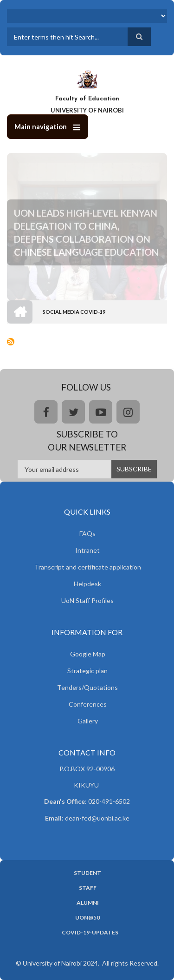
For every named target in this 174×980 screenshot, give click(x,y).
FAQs (87, 533)
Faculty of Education (87, 99)
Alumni (88, 903)
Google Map (88, 654)
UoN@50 (87, 918)
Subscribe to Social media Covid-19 (11, 342)
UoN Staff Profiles (87, 600)
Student (87, 873)
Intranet (87, 550)
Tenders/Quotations (87, 687)
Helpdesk (87, 584)
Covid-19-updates (90, 933)
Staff (88, 888)
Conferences (88, 704)
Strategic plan (87, 671)
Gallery (88, 721)
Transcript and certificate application (88, 567)
